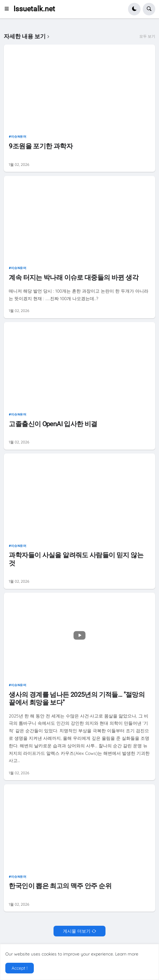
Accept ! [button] (20, 968)
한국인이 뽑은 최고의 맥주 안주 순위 (60, 886)
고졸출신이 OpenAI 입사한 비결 (53, 424)
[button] (8, 9)
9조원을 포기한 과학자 (41, 146)
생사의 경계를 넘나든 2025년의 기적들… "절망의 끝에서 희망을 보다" (77, 699)
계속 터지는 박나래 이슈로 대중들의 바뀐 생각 (73, 278)
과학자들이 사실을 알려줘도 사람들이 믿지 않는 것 (76, 559)
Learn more (127, 954)
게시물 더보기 (77, 931)
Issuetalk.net (34, 9)
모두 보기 (147, 36)
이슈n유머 (19, 137)
